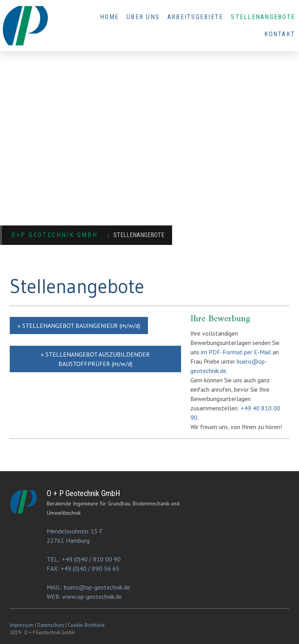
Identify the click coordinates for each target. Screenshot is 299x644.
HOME (109, 17)
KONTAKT (280, 34)
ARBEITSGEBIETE (195, 17)
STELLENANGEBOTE (263, 17)
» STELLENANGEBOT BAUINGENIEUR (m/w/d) (79, 326)
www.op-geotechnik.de (92, 596)
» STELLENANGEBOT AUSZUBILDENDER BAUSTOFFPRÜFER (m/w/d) (95, 359)
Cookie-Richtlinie (86, 625)
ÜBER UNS (143, 17)
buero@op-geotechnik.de (97, 587)
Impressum (22, 625)
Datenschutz (51, 625)
